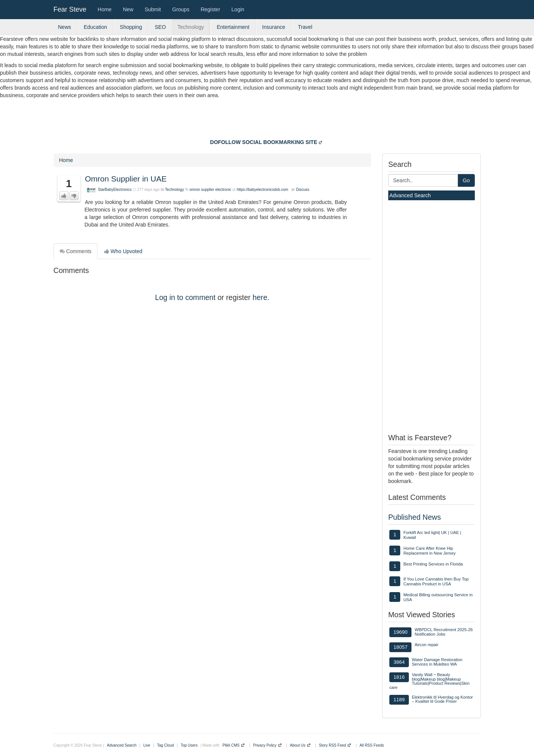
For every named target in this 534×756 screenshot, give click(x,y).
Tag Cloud (165, 745)
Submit (153, 9)
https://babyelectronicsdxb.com (263, 190)
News (65, 27)
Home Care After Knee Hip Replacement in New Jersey (429, 551)
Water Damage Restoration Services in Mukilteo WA (437, 662)
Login (238, 9)
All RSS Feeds (372, 745)
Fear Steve (70, 9)
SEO (160, 27)
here (260, 297)
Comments (76, 251)
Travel (305, 27)
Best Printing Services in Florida (433, 564)
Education (96, 27)
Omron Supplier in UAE (126, 179)
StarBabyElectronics (115, 190)
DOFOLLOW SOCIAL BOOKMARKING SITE (264, 142)
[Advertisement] (267, 120)
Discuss (303, 190)
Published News (415, 517)
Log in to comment (185, 297)
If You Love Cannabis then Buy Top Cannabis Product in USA (436, 581)
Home (105, 9)
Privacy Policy (265, 745)
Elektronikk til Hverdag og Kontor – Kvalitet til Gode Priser (442, 699)
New (128, 9)
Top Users (189, 745)
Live (147, 745)
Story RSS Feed (332, 745)
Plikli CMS (231, 745)
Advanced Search (410, 195)
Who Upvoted (123, 251)
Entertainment (233, 27)
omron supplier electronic (211, 190)
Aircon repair (426, 645)
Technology (191, 27)
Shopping (131, 27)
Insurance (274, 27)
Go (466, 180)
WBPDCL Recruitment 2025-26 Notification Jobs (444, 632)
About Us (298, 745)
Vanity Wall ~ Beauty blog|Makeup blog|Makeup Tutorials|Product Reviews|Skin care (429, 681)
